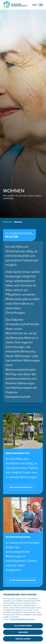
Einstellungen (23, 639)
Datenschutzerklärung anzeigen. (22, 619)
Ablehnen (23, 632)
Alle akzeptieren (23, 626)
